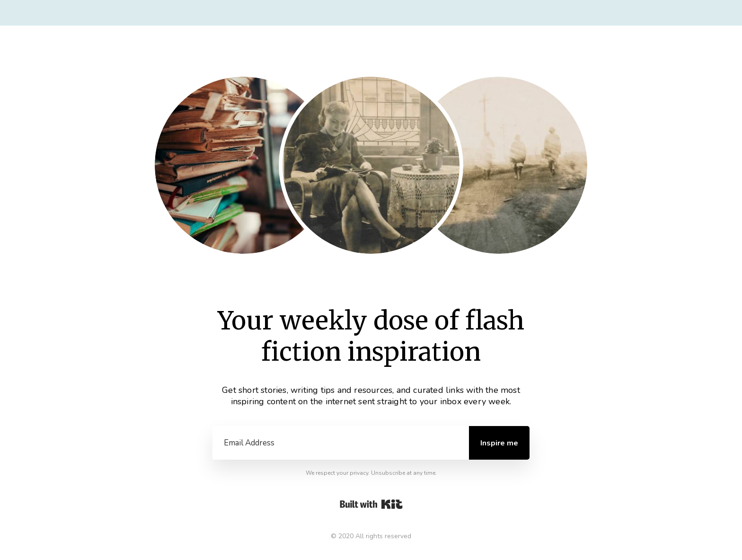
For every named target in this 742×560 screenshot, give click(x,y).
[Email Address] (341, 443)
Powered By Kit (371, 504)
